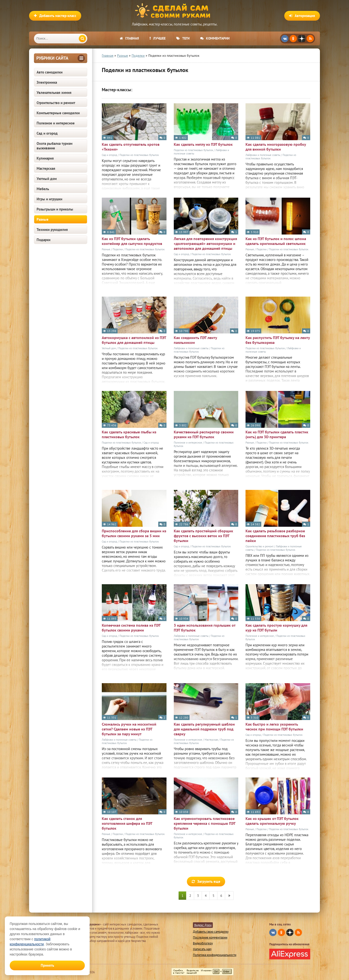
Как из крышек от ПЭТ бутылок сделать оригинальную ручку (272, 821)
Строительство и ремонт (56, 103)
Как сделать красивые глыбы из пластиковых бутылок (129, 434)
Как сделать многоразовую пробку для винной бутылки (276, 147)
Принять (47, 965)
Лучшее (158, 38)
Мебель (43, 189)
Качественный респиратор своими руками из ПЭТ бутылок (204, 434)
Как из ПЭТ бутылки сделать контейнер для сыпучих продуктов (132, 241)
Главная (129, 38)
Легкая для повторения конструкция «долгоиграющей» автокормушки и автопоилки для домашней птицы (205, 243)
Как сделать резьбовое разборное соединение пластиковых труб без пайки (275, 536)
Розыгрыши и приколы (55, 209)
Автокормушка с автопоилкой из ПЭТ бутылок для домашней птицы (134, 340)
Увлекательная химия (54, 93)
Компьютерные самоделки (58, 113)
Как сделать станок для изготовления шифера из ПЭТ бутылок (127, 823)
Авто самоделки (50, 72)
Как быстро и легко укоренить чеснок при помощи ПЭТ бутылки (274, 727)
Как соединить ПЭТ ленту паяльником (195, 340)
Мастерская (46, 168)
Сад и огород (47, 133)
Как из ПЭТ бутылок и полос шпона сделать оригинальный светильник (276, 241)
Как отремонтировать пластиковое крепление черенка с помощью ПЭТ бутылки (205, 823)
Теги (183, 38)
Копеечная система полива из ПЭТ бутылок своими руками (131, 628)
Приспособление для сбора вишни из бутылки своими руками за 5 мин (134, 533)
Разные (43, 219)
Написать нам (202, 949)
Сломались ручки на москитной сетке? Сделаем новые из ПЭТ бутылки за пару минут (129, 729)
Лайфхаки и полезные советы (263, 155)
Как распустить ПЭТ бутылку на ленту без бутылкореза (278, 340)
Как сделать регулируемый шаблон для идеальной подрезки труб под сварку (204, 729)
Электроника (47, 82)
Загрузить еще (206, 881)
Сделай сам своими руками (174, 11)
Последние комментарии (210, 937)
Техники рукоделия (52, 230)
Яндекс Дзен (203, 925)
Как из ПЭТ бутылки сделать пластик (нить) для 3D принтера (277, 434)
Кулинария (45, 158)
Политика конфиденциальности (215, 955)
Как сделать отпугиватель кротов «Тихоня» (131, 147)
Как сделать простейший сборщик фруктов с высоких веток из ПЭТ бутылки (203, 536)
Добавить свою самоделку (211, 932)
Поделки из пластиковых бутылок (139, 155)
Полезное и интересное (56, 123)
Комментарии (215, 38)
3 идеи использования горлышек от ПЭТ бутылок (205, 628)
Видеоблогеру (203, 943)
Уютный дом (47, 179)
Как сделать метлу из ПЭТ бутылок (203, 144)
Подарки (44, 240)
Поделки (118, 249)
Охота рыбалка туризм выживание (55, 146)
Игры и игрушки (49, 199)
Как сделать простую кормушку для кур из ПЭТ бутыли (276, 628)
